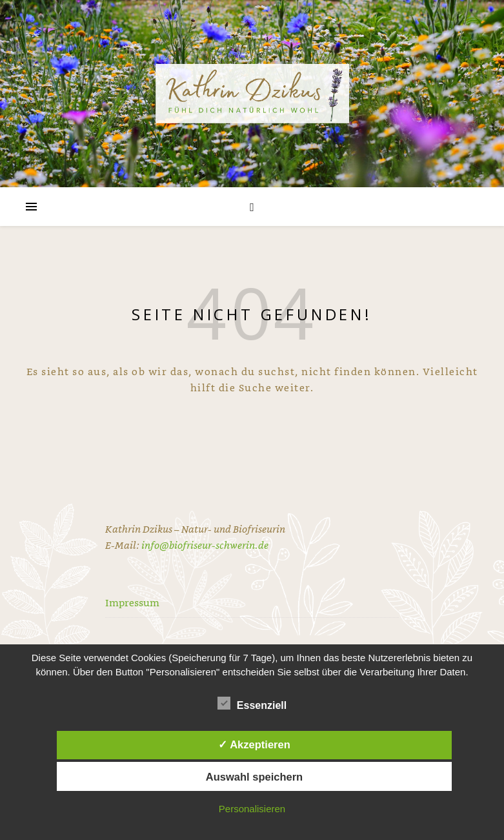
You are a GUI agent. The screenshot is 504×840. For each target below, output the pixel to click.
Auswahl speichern (254, 777)
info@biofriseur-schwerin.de (205, 545)
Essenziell (252, 703)
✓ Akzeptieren (254, 744)
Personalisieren (252, 809)
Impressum (132, 602)
